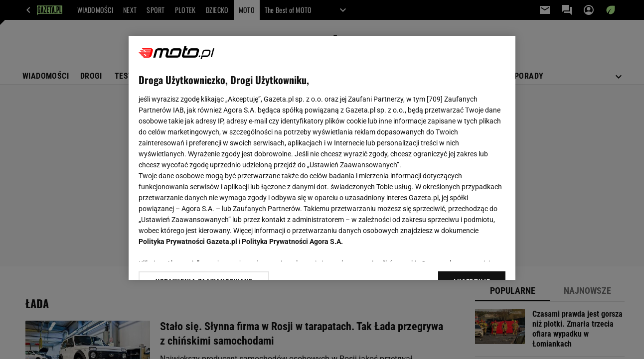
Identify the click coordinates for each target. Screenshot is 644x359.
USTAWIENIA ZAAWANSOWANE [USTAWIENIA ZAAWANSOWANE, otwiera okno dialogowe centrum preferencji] (204, 260)
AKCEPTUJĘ (471, 260)
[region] (322, 158)
